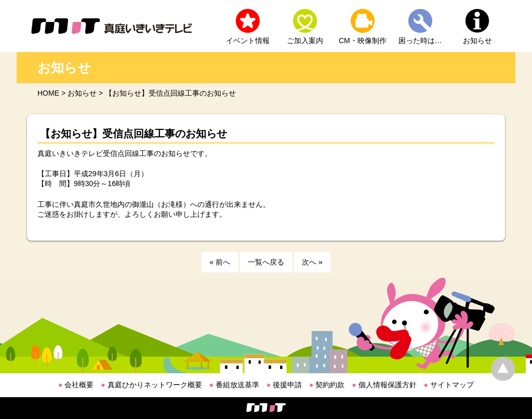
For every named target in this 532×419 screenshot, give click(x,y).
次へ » (312, 262)
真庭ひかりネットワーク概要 (151, 385)
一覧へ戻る (266, 262)
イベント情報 (248, 41)
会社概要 (76, 385)
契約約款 (327, 385)
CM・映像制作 (363, 41)
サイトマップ (449, 385)
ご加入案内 (305, 41)
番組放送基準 (234, 385)
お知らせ (477, 41)
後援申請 (284, 385)
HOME (48, 93)
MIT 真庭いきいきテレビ (111, 26)
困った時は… (420, 41)
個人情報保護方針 (384, 385)
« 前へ (220, 262)
